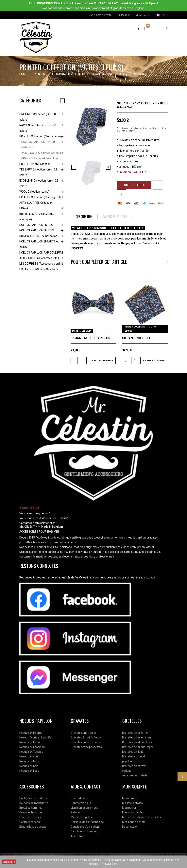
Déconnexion (130, 827)
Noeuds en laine (29, 761)
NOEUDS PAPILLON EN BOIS (37, 230)
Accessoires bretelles (136, 775)
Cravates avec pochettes (86, 747)
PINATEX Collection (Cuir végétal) (40, 197)
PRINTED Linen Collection (35, 164)
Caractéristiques (115, 217)
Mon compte (130, 798)
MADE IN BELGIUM (82, 331)
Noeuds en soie (29, 756)
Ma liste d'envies (132, 803)
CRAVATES (26, 208)
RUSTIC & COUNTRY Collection (38, 236)
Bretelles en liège (133, 752)
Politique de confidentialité (87, 822)
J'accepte (9, 862)
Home (23, 74)
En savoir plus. (109, 864)
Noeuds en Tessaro (31, 752)
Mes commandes (133, 812)
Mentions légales (81, 817)
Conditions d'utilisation (85, 827)
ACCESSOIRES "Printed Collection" (43, 153)
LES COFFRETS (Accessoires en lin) (41, 264)
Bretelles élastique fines (137, 742)
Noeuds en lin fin (30, 742)
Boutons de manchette (34, 803)
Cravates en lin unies (84, 733)
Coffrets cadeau (30, 822)
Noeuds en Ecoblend (32, 747)
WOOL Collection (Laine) (34, 192)
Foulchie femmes (30, 817)
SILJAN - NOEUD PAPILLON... (92, 338)
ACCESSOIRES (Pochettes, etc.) (39, 258)
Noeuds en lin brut (31, 733)
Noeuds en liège (29, 771)
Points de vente (80, 798)
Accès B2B (77, 836)
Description (84, 217)
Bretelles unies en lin (135, 733)
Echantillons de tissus (33, 827)
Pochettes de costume (34, 798)
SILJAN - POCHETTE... (138, 338)
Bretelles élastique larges (138, 747)
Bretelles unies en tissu (136, 737)
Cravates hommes (31, 812)
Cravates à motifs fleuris (86, 737)
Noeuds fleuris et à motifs (35, 737)
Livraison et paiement (84, 808)
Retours (76, 812)
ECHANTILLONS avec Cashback (39, 269)
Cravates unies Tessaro (85, 742)
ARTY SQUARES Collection (36, 203)
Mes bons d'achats (134, 822)
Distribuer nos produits (85, 831)
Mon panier (129, 808)
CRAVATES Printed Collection (40, 158)
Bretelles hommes (31, 808)
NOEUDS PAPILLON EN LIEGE (37, 225)
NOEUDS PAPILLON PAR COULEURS (41, 253)
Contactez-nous (81, 803)
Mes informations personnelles (142, 817)
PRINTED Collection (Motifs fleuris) (41, 136)
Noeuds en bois (29, 766)
